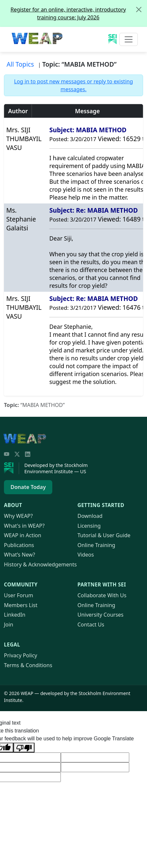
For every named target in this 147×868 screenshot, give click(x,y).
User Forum (19, 595)
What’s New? (20, 555)
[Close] (139, 10)
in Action (23, 535)
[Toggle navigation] (129, 39)
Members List (21, 605)
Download (90, 516)
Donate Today (28, 487)
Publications (19, 545)
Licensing (89, 526)
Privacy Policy (21, 655)
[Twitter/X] (17, 454)
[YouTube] (7, 454)
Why (18, 516)
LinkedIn (15, 615)
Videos (86, 555)
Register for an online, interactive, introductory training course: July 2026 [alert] (79, 11)
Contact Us (91, 625)
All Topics (20, 64)
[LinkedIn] (28, 454)
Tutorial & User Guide (104, 535)
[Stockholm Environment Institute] (12, 468)
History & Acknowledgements (40, 564)
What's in (24, 526)
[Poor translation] (24, 748)
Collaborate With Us (102, 595)
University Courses (101, 615)
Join (9, 625)
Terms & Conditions (28, 665)
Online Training (97, 545)
